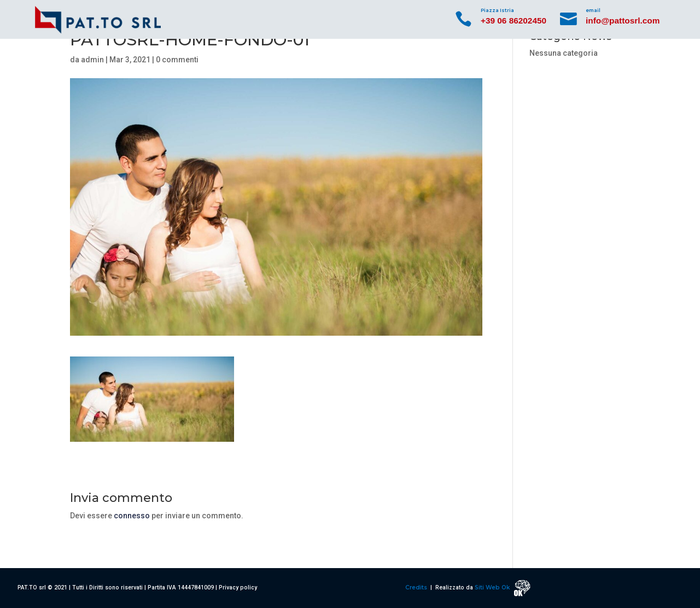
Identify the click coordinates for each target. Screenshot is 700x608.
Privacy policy (238, 587)
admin (92, 60)
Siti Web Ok (493, 587)
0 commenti (177, 60)
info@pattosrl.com (623, 21)
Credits (417, 587)
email (593, 10)
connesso (132, 516)
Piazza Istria (497, 10)
